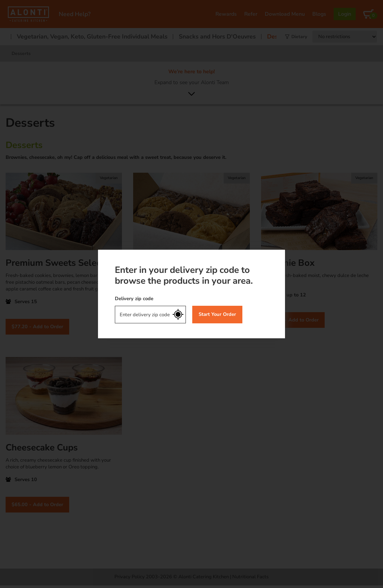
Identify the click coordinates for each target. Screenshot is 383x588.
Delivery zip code (134, 299)
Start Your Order (217, 314)
